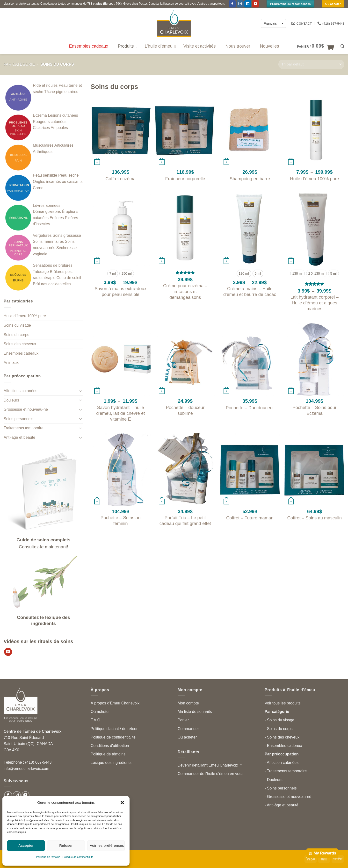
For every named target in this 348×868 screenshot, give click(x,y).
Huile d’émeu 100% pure (25, 316)
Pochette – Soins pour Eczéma (314, 410)
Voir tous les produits (283, 703)
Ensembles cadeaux (21, 353)
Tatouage (41, 272)
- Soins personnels (281, 788)
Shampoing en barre (250, 179)
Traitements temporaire (24, 428)
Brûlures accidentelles (52, 284)
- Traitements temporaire (286, 771)
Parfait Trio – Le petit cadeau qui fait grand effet (185, 520)
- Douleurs (274, 780)
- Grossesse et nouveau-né (288, 797)
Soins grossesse (67, 235)
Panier (183, 720)
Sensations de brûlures (53, 265)
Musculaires (43, 145)
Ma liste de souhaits (195, 712)
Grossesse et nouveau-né (26, 409)
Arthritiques (43, 152)
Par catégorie (19, 64)
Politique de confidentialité (78, 857)
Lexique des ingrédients (111, 763)
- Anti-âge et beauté (282, 805)
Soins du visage (17, 325)
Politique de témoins (48, 857)
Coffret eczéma (120, 179)
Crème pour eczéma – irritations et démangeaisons (185, 291)
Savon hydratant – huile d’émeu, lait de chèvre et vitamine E (120, 413)
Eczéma (40, 115)
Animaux (11, 362)
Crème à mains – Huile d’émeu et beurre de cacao (250, 291)
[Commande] (311, 64)
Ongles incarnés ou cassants (58, 182)
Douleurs (11, 400)
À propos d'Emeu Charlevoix (115, 703)
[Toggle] (80, 391)
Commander (188, 729)
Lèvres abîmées (47, 205)
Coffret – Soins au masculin (314, 518)
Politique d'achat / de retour (114, 729)
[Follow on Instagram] (240, 4)
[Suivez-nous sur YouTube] (256, 4)
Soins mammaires (48, 241)
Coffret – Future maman (250, 518)
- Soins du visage (279, 720)
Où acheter (100, 712)
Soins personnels (18, 419)
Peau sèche (69, 175)
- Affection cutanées (282, 763)
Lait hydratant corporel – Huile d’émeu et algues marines (315, 303)
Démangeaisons (47, 212)
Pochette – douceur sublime (185, 410)
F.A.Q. (96, 720)
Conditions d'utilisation (110, 746)
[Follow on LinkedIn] (248, 4)
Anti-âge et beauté (19, 437)
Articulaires (64, 145)
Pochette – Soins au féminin (120, 520)
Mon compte (188, 703)
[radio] (113, 273)
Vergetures (42, 235)
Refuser (66, 845)
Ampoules (59, 128)
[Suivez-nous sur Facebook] (232, 4)
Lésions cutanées (63, 115)
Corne (38, 188)
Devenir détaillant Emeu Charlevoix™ (210, 765)
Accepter (26, 845)
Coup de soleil (69, 278)
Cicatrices (41, 128)
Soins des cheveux (20, 344)
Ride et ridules (45, 85)
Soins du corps (16, 335)
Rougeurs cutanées (50, 122)
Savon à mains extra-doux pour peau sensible (120, 291)
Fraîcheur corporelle (185, 179)
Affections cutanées (20, 391)
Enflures (57, 218)
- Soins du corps (279, 729)
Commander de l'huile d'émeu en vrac (210, 774)
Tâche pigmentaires (61, 92)
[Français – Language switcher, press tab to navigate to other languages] (273, 23)
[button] (122, 803)
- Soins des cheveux (282, 737)
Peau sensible (45, 175)
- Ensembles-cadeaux (283, 746)
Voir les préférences (107, 845)
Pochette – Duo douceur (250, 408)
